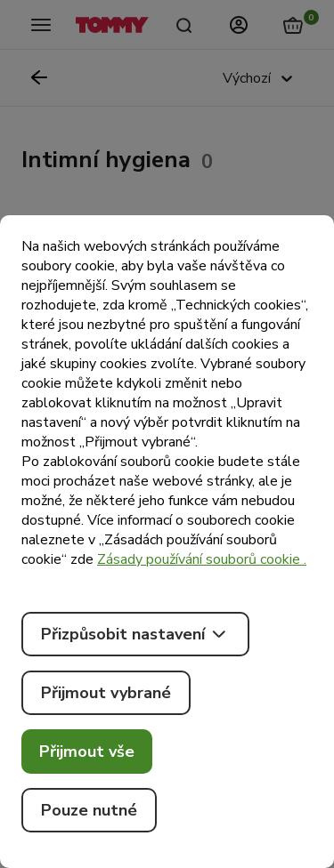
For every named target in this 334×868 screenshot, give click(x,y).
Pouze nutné (89, 810)
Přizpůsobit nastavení (135, 634)
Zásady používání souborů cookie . (202, 559)
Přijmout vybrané (106, 693)
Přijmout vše (87, 751)
